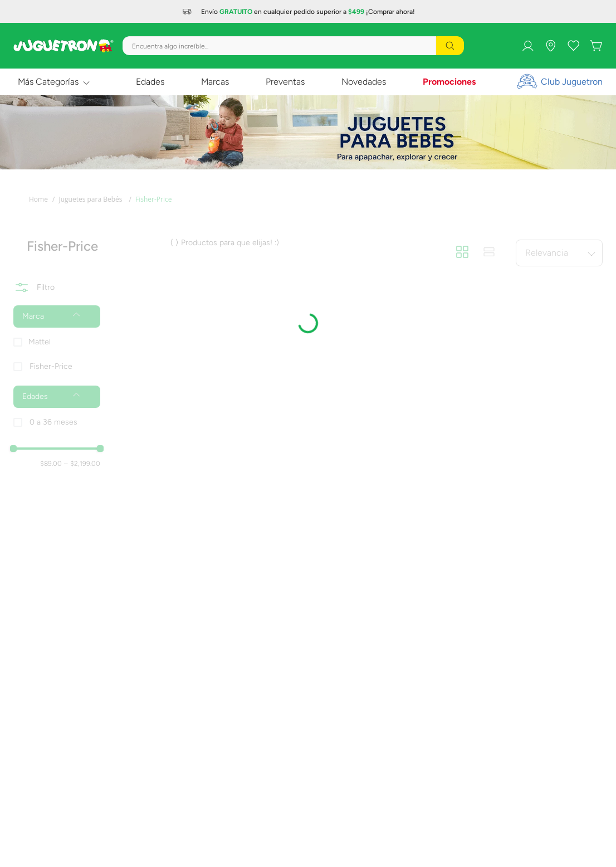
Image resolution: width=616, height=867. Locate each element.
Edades (150, 82)
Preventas (285, 82)
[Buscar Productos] (450, 46)
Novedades (364, 82)
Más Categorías (48, 82)
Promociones (449, 82)
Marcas (215, 82)
